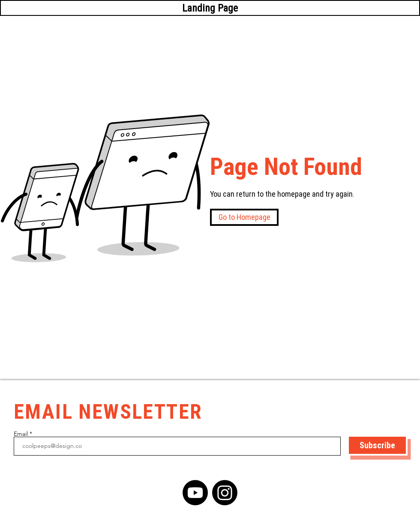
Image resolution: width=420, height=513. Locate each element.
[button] (244, 217)
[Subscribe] (377, 445)
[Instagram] (225, 493)
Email (21, 434)
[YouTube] (195, 493)
